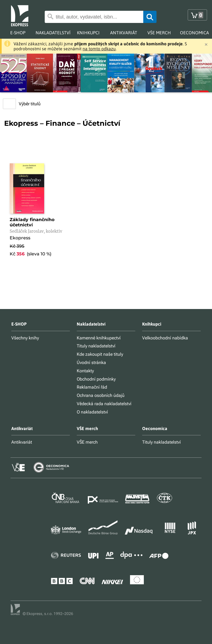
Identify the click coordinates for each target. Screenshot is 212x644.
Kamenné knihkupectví (99, 338)
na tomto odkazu (99, 49)
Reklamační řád (92, 387)
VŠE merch (87, 442)
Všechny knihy (25, 338)
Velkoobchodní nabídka (165, 338)
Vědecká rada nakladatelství (104, 404)
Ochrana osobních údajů (101, 395)
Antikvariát (22, 442)
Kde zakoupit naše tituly (100, 354)
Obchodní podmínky (96, 379)
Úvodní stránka (91, 362)
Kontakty (85, 371)
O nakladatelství (92, 412)
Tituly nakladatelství (96, 346)
